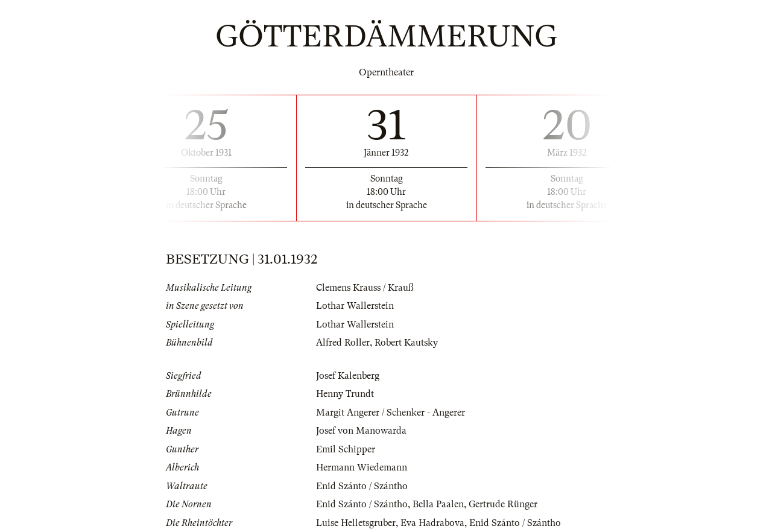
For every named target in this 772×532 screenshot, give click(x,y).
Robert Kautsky (406, 343)
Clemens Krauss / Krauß (365, 288)
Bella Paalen (438, 504)
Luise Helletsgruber (356, 523)
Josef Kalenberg (348, 376)
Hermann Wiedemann (362, 467)
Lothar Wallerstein (355, 306)
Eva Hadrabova (432, 523)
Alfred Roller (343, 343)
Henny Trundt (345, 394)
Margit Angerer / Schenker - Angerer (391, 413)
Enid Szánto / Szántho (362, 486)
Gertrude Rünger (503, 504)
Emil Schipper (346, 449)
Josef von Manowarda (361, 431)
